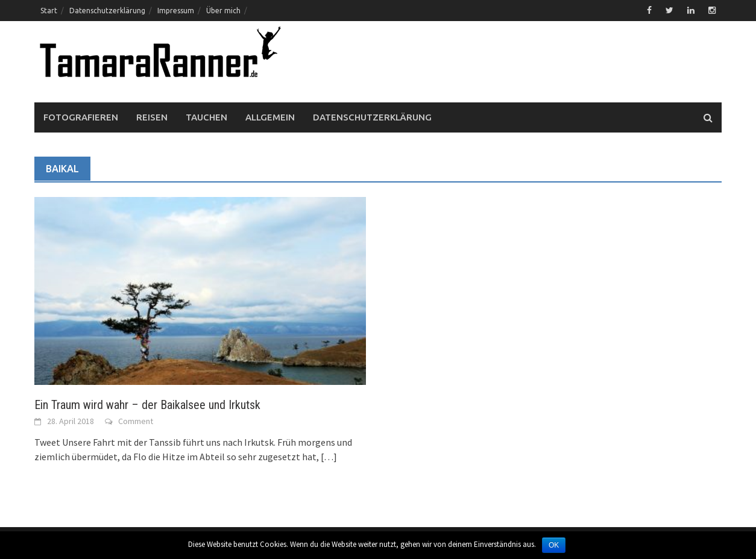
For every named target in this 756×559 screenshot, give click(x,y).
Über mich (223, 11)
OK (554, 545)
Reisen (152, 117)
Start (49, 11)
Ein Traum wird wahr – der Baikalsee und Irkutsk (147, 405)
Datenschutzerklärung (107, 11)
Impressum (176, 11)
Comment (136, 421)
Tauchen (206, 117)
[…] (328, 457)
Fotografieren (81, 117)
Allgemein (270, 117)
